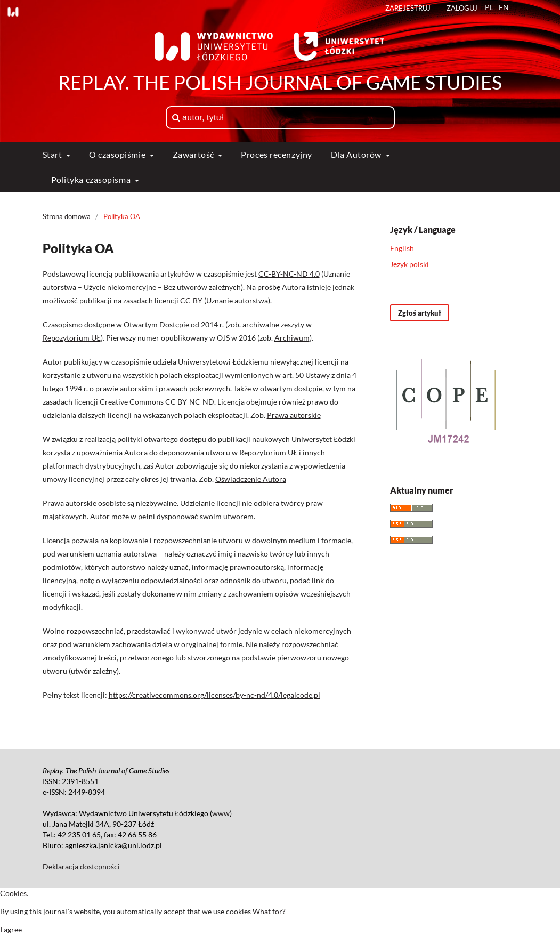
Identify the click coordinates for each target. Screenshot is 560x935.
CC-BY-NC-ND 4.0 (289, 274)
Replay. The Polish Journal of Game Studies (280, 82)
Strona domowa (67, 216)
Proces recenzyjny (277, 154)
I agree (11, 929)
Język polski (409, 264)
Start (53, 154)
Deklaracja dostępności (81, 867)
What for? (269, 911)
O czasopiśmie (118, 154)
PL (489, 7)
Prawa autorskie (294, 415)
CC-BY (191, 300)
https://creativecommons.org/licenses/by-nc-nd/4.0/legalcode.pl (214, 695)
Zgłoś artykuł (420, 313)
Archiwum (292, 338)
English (402, 248)
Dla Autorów (357, 154)
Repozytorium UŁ (72, 338)
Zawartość (194, 154)
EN (504, 7)
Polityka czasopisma (92, 179)
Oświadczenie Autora (251, 479)
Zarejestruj (408, 8)
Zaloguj (462, 8)
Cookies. (14, 893)
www (221, 813)
